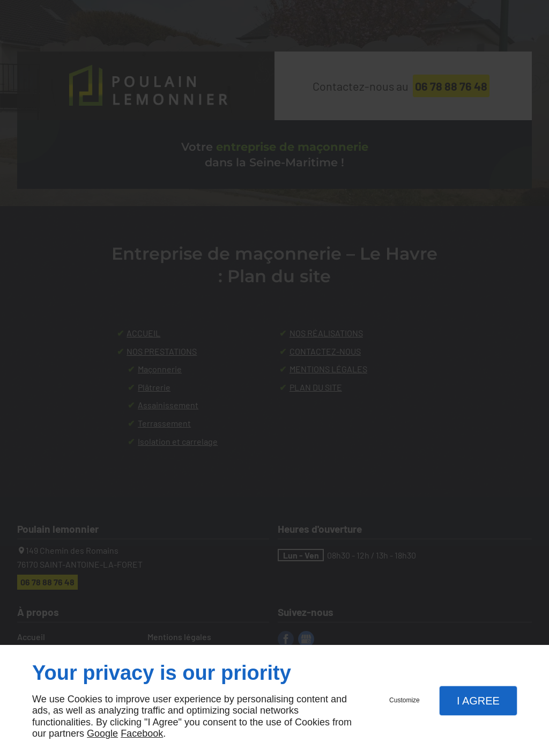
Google (102, 733)
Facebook (142, 733)
